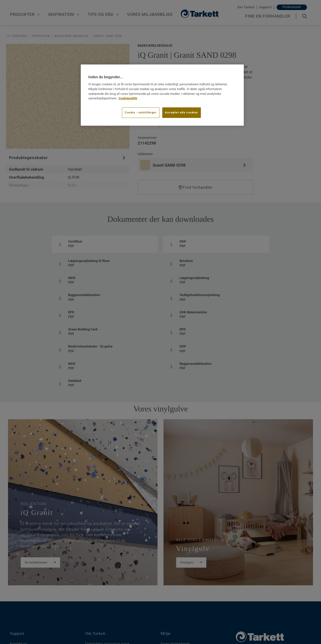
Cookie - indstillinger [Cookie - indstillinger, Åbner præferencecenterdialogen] (141, 112)
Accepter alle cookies (182, 112)
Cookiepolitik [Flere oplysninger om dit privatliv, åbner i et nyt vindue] (128, 98)
